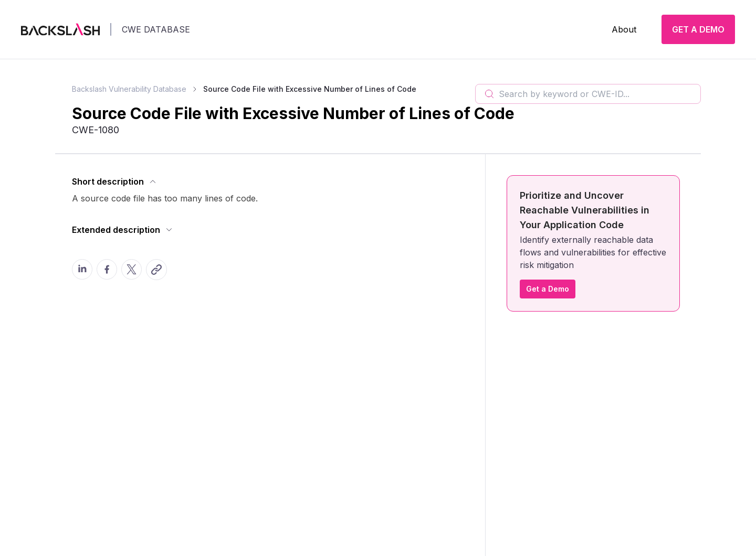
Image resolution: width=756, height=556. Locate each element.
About (624, 29)
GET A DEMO (698, 29)
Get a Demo (548, 289)
